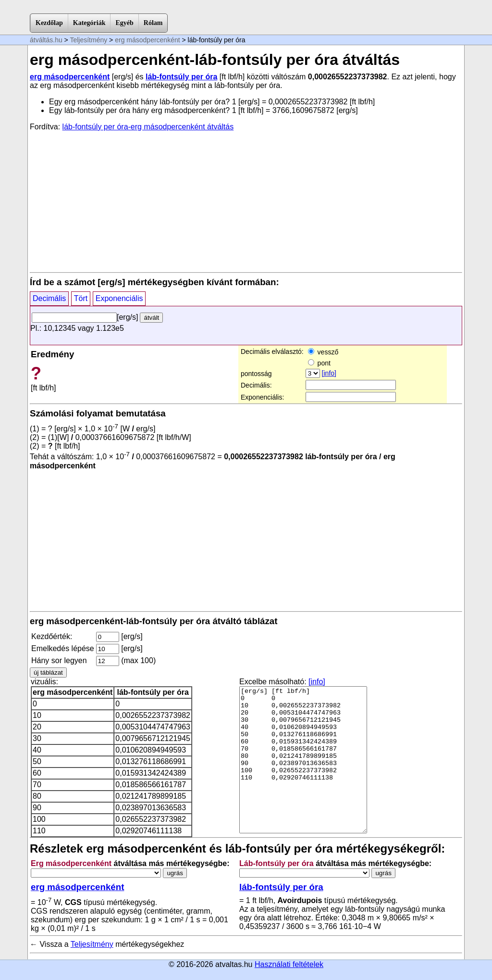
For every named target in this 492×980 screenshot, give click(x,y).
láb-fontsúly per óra (181, 77)
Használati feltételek (289, 964)
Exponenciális (119, 298)
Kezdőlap (49, 23)
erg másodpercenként (147, 40)
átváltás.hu (46, 40)
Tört (81, 298)
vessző (323, 352)
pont (319, 363)
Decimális (49, 298)
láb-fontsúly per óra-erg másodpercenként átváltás (148, 127)
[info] (329, 373)
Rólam (153, 23)
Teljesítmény (88, 40)
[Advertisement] (246, 201)
